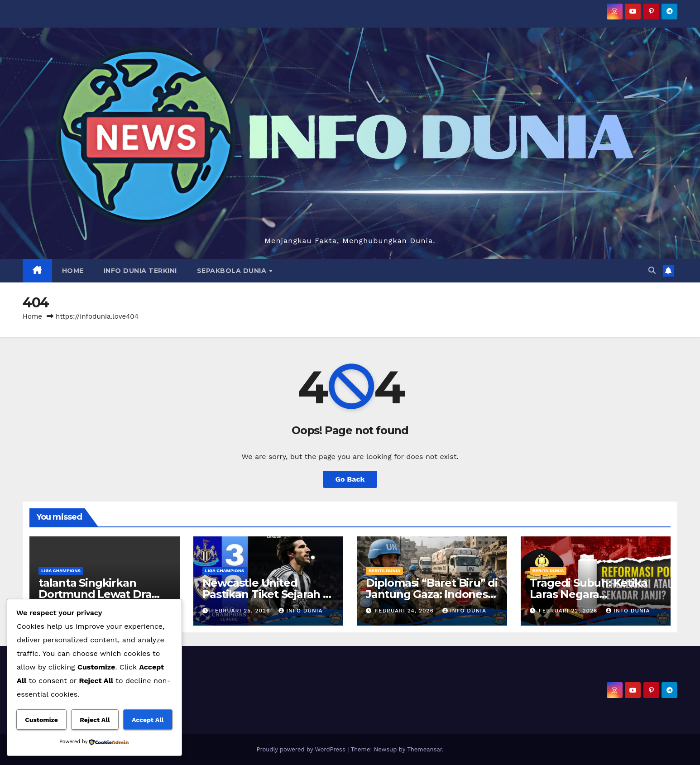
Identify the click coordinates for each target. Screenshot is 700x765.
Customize (41, 720)
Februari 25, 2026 (242, 611)
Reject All (95, 720)
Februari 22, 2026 (569, 611)
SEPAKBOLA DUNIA (233, 271)
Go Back (350, 479)
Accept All (148, 720)
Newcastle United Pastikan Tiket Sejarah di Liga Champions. (268, 594)
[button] (652, 270)
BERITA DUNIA (384, 571)
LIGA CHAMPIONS (61, 571)
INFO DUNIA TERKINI (140, 271)
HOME (73, 271)
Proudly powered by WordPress (302, 749)
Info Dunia (300, 611)
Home (32, 316)
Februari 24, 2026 (405, 611)
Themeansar (424, 749)
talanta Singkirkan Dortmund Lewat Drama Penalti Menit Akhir (103, 594)
